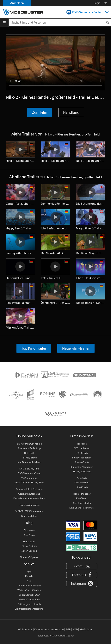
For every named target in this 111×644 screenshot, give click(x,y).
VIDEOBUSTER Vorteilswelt (29, 511)
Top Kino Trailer (34, 348)
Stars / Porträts (29, 546)
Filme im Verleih (82, 436)
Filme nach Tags (29, 516)
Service (29, 564)
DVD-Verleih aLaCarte (86, 12)
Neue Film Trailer (82, 494)
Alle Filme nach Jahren (29, 462)
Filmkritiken (29, 541)
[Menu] (4, 22)
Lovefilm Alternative (29, 505)
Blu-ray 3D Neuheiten (82, 467)
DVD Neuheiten (82, 448)
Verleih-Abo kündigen (29, 585)
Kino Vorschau (82, 482)
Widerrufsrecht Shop (29, 599)
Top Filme (82, 444)
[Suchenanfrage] (60, 22)
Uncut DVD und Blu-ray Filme (29, 482)
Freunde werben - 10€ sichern (29, 498)
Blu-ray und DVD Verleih (29, 444)
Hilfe (29, 572)
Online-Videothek (29, 436)
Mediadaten (86, 629)
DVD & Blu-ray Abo (29, 469)
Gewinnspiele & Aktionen (29, 489)
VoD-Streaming (29, 478)
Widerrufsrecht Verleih (29, 590)
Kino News (29, 535)
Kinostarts (82, 478)
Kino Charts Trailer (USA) (82, 508)
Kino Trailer (82, 498)
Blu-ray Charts (82, 462)
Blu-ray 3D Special (29, 557)
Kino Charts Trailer (82, 503)
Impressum (57, 629)
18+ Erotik (29, 453)
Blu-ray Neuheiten (82, 457)
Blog (29, 523)
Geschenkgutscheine (29, 494)
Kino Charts (82, 487)
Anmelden (17, 3)
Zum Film (40, 112)
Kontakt (29, 576)
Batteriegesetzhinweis (29, 604)
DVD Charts (82, 453)
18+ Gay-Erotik (29, 457)
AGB (29, 581)
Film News (29, 530)
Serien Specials (29, 551)
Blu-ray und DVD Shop (29, 448)
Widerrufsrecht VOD (29, 595)
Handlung (71, 112)
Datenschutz (42, 629)
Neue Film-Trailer (76, 348)
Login (97, 3)
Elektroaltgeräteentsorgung (29, 609)
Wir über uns (25, 629)
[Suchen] (108, 23)
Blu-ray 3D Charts (82, 471)
